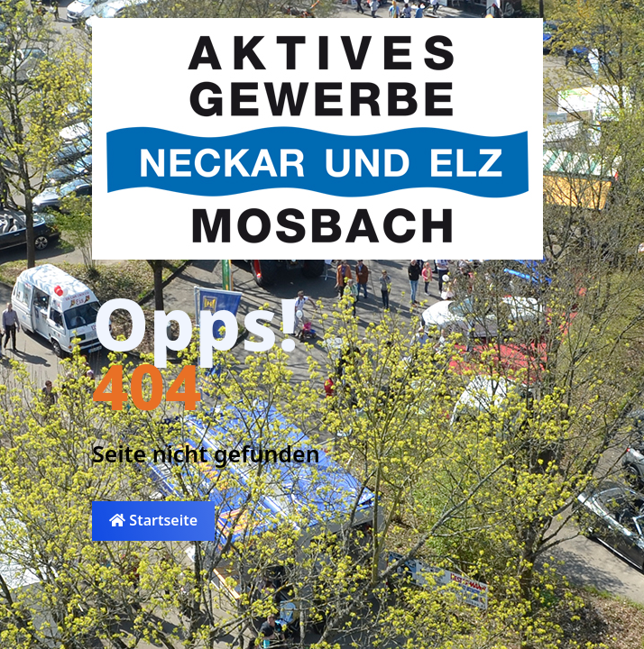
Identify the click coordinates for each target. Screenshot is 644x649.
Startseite (153, 520)
